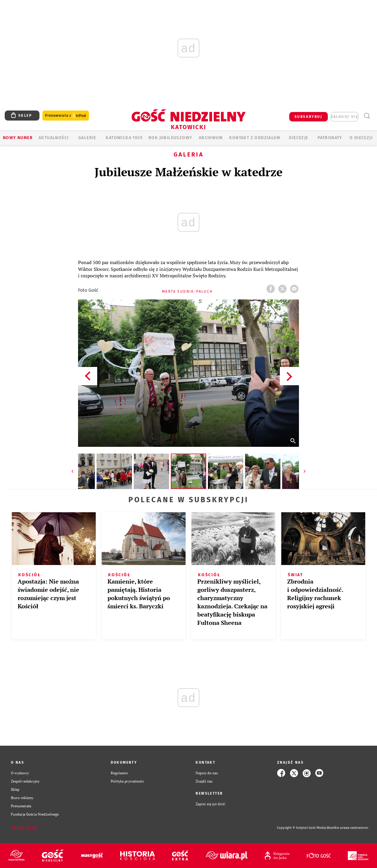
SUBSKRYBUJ (308, 117)
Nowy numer (18, 138)
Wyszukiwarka (367, 116)
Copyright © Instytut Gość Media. (302, 828)
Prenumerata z (66, 116)
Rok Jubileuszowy (170, 138)
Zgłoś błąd (24, 828)
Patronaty (330, 138)
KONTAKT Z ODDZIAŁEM (255, 138)
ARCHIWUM (211, 138)
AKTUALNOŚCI (54, 138)
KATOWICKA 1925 (124, 138)
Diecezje (299, 138)
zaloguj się (345, 117)
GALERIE (87, 138)
